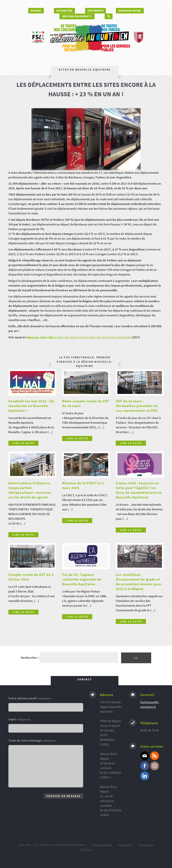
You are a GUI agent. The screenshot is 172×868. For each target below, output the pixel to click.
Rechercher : (30, 658)
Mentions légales (102, 845)
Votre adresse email (30, 698)
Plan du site (125, 845)
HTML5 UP (86, 850)
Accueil (36, 11)
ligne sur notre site (40, 337)
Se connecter (146, 845)
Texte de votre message (32, 740)
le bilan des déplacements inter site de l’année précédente (92, 337)
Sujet (19, 719)
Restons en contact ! (77, 16)
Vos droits (95, 11)
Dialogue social (130, 11)
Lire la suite (23, 443)
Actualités (64, 11)
